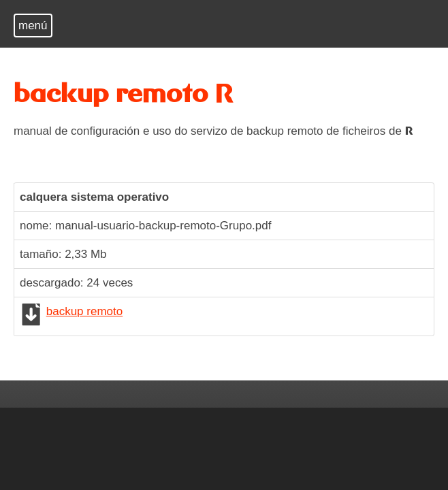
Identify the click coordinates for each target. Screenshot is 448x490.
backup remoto (84, 311)
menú (33, 26)
